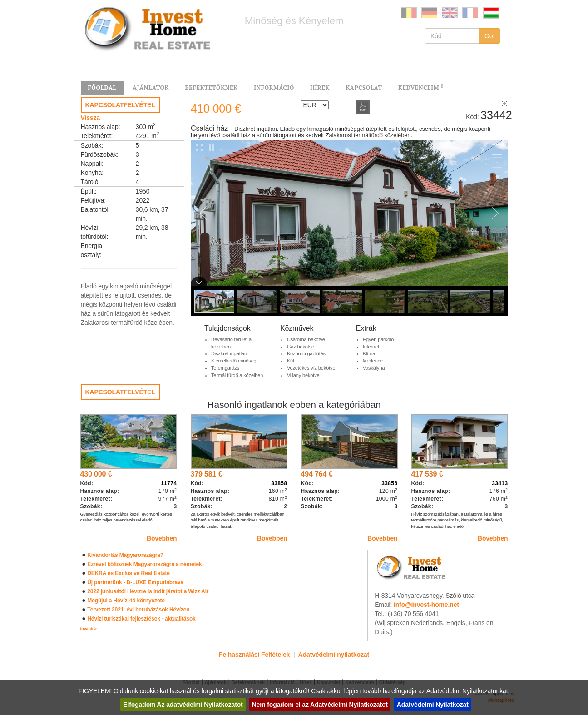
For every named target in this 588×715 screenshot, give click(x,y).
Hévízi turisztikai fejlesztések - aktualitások (141, 619)
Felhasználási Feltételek (254, 655)
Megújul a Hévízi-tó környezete (126, 601)
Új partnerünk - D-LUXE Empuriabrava (135, 582)
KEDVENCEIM (421, 87)
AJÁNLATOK (151, 88)
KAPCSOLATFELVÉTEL (120, 105)
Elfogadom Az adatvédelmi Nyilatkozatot (183, 705)
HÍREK (320, 88)
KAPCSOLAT (364, 88)
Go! (490, 36)
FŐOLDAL (102, 88)
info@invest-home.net (426, 605)
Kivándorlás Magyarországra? (125, 555)
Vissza (91, 118)
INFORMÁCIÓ (274, 88)
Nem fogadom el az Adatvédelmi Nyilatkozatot (320, 705)
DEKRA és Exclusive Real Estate (128, 573)
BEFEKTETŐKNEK (211, 88)
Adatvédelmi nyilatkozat (334, 655)
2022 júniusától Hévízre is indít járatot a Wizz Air (148, 591)
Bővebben (162, 538)
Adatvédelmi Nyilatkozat (433, 705)
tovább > (89, 629)
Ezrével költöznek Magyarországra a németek (144, 564)
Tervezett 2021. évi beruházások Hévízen (138, 610)
